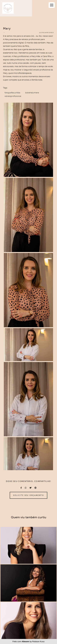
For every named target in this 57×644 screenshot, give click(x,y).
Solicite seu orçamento (28, 495)
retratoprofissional (13, 96)
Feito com (28, 641)
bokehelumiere (32, 93)
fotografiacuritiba (12, 93)
